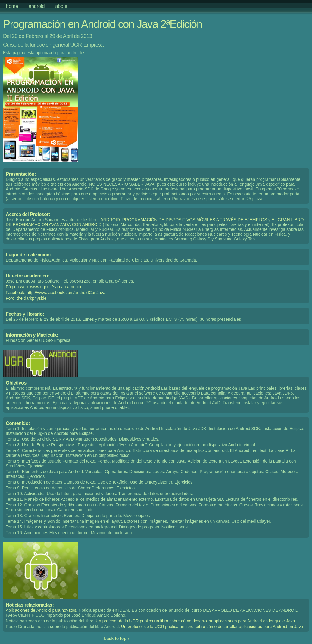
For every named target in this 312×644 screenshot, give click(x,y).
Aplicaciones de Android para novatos (41, 610)
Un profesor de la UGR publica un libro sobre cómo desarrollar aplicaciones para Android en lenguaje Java (195, 621)
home (12, 6)
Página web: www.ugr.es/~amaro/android (44, 287)
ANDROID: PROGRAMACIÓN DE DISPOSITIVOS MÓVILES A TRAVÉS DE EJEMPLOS (184, 220)
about (61, 6)
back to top (117, 639)
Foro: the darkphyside (26, 298)
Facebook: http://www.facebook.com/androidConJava (56, 293)
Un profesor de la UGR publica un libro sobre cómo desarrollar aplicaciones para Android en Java (212, 627)
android (37, 6)
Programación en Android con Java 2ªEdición (103, 24)
